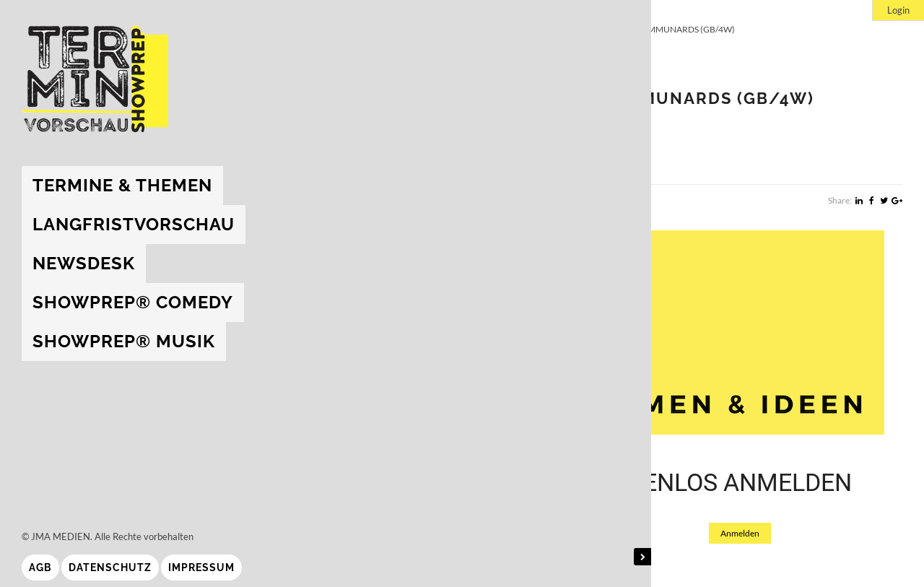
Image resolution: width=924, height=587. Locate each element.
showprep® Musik (124, 341)
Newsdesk (84, 263)
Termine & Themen (122, 185)
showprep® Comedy (133, 302)
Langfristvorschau (134, 224)
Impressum (201, 568)
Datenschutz (110, 568)
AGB (40, 568)
